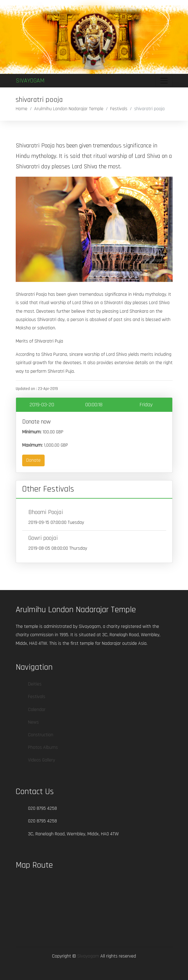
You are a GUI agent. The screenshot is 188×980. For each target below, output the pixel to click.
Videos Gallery (42, 760)
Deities (35, 684)
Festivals (119, 109)
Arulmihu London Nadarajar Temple (69, 109)
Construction (41, 735)
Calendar (37, 710)
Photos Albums (43, 747)
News (33, 722)
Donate (33, 460)
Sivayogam (30, 81)
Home (22, 109)
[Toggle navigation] (164, 81)
